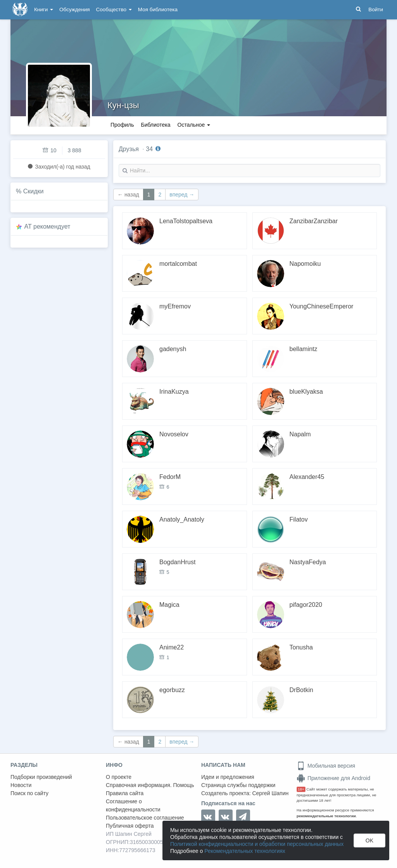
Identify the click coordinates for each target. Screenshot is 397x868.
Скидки (34, 191)
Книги (44, 9)
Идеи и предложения (228, 777)
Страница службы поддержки (238, 785)
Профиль (122, 125)
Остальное (194, 125)
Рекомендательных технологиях (245, 851)
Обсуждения (74, 9)
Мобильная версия (326, 766)
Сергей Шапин (270, 793)
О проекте (119, 777)
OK (369, 840)
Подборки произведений (41, 777)
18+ (301, 789)
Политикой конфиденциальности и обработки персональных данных (257, 844)
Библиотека (155, 125)
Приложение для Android (333, 778)
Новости (21, 785)
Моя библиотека (158, 9)
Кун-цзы (123, 105)
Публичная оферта (130, 826)
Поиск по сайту (29, 793)
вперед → (182, 195)
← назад (128, 195)
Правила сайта (125, 793)
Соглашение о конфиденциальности (133, 805)
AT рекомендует (47, 226)
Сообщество (114, 9)
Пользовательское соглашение (145, 818)
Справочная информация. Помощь (150, 785)
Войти (376, 9)
